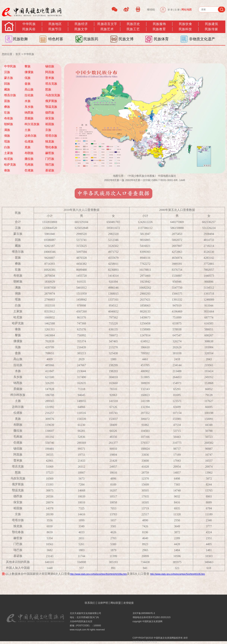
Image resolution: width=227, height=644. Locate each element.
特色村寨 (56, 39)
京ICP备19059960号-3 (144, 613)
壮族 (7, 113)
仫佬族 (29, 141)
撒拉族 (29, 159)
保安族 (50, 118)
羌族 (28, 147)
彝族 (7, 107)
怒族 (48, 89)
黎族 (28, 66)
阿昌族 (50, 72)
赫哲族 (50, 153)
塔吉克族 (51, 84)
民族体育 (161, 39)
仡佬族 (29, 170)
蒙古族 (9, 78)
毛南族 (29, 165)
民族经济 (81, 24)
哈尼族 (9, 159)
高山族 (29, 89)
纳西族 (29, 113)
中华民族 (29, 24)
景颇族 (29, 118)
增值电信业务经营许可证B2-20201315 (152, 617)
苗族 (7, 101)
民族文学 (81, 29)
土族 (28, 130)
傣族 (7, 170)
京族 (48, 130)
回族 (7, 84)
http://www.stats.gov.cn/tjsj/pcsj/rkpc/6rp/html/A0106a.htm (98, 574)
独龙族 (50, 141)
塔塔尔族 (51, 136)
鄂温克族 (51, 107)
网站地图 (187, 10)
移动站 (151, 10)
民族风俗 (29, 29)
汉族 (7, 72)
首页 (18, 54)
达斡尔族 (31, 136)
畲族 (28, 84)
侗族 (7, 136)
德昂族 (50, 113)
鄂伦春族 (51, 147)
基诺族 (50, 170)
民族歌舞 (20, 39)
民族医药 (91, 39)
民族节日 (55, 29)
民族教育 (159, 29)
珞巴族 (50, 165)
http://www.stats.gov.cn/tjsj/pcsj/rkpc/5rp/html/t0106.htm (177, 574)
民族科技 (185, 29)
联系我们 (90, 603)
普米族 (50, 78)
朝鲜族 (9, 124)
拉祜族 (29, 95)
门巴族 (50, 159)
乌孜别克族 (53, 95)
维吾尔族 (10, 95)
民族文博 (126, 39)
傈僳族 (29, 72)
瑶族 (7, 141)
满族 (7, 130)
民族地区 (55, 24)
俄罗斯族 (51, 101)
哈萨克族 (10, 165)
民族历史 (133, 24)
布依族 (9, 118)
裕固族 (50, 124)
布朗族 (29, 153)
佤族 (28, 78)
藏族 (7, 89)
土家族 (9, 153)
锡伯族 (50, 66)
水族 (28, 101)
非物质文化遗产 (202, 39)
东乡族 (29, 107)
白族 (7, 147)
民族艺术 (107, 29)
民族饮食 (185, 24)
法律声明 (103, 603)
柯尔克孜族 (32, 124)
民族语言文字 (107, 24)
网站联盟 (116, 603)
